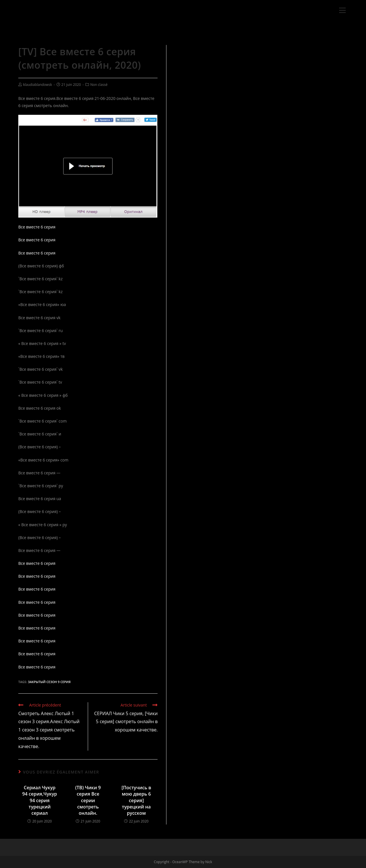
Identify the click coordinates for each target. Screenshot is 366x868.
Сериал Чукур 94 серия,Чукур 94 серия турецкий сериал (40, 800)
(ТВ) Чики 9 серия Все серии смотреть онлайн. (88, 800)
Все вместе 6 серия (37, 227)
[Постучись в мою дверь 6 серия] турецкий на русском (136, 800)
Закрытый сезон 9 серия (49, 682)
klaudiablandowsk (38, 85)
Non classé (99, 85)
